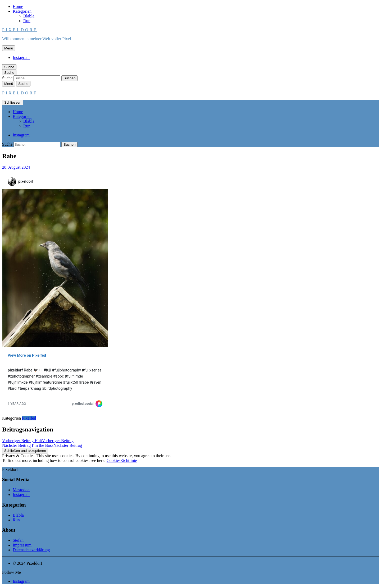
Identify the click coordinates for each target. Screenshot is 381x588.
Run (27, 21)
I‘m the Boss (42, 445)
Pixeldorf (20, 30)
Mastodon (21, 490)
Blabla (29, 16)
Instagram (21, 58)
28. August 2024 (16, 167)
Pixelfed (29, 418)
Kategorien (22, 11)
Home (18, 6)
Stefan (18, 540)
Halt (38, 441)
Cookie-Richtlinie (122, 460)
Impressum (22, 545)
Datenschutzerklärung (31, 550)
